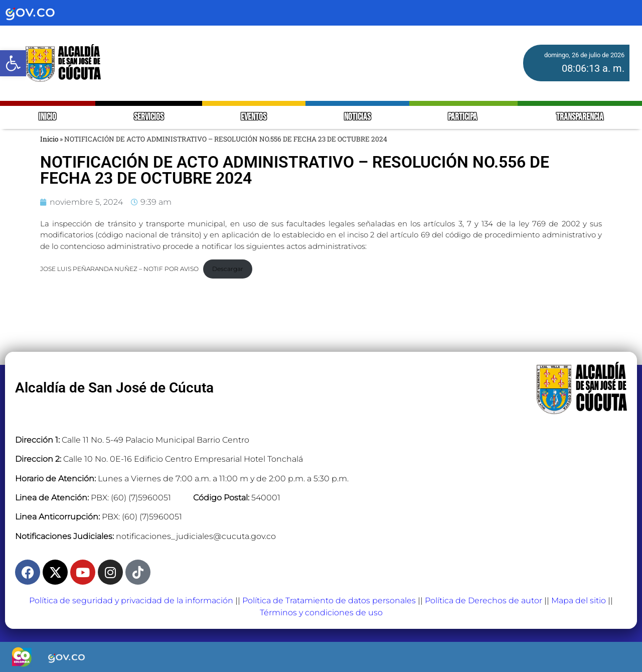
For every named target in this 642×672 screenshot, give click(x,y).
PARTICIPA (463, 117)
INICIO (47, 117)
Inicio (49, 139)
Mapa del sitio (579, 600)
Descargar (228, 269)
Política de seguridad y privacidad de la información (131, 600)
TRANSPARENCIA (580, 117)
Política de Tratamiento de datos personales (329, 600)
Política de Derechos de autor (484, 600)
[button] (13, 63)
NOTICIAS (357, 117)
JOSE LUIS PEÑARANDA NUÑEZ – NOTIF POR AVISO (119, 269)
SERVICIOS (149, 117)
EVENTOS (254, 117)
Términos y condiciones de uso (321, 613)
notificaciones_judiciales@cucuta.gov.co (196, 536)
